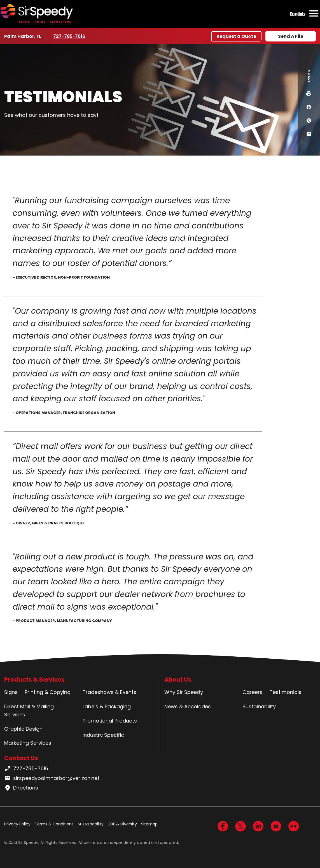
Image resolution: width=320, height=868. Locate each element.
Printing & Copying (48, 692)
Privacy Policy (17, 824)
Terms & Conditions (54, 824)
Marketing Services (28, 743)
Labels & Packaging (107, 706)
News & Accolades (188, 706)
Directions (21, 788)
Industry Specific (103, 735)
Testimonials (286, 692)
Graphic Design (23, 729)
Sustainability (259, 706)
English (297, 14)
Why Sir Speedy (184, 692)
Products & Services (34, 680)
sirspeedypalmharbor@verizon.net (52, 778)
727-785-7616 (70, 36)
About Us (178, 680)
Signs (11, 692)
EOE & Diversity (122, 824)
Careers (253, 692)
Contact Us (21, 758)
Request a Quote (236, 36)
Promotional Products (110, 721)
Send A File (291, 36)
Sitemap (149, 824)
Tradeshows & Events (109, 692)
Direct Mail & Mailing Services (29, 710)
